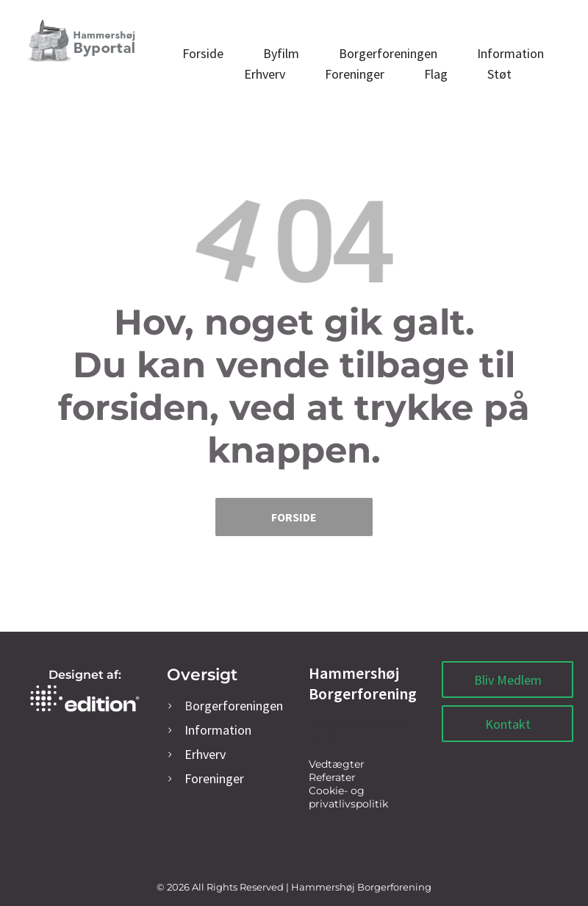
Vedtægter (337, 764)
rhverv (205, 754)
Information (218, 730)
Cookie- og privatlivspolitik (348, 797)
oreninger (214, 778)
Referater (332, 777)
